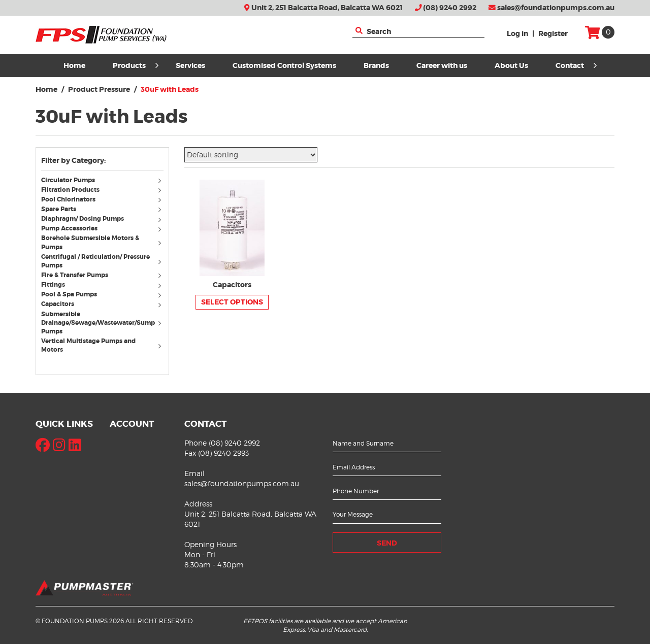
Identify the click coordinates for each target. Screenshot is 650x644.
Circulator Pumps (68, 180)
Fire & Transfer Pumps (75, 275)
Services (190, 65)
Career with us (442, 65)
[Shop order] (251, 155)
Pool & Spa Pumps (69, 294)
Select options (232, 302)
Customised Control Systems (284, 65)
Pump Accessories (69, 228)
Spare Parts (59, 209)
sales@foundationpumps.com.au (551, 8)
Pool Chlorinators (68, 199)
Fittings (53, 285)
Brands (376, 65)
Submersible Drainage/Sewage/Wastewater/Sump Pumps (98, 323)
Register (553, 33)
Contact (576, 65)
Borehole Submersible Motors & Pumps (90, 242)
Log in (517, 33)
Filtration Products (70, 190)
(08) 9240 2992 (446, 8)
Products (136, 65)
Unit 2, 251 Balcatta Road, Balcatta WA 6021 (323, 8)
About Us (511, 65)
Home (74, 65)
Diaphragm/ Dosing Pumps (83, 219)
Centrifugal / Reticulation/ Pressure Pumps (95, 261)
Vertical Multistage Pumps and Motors (88, 345)
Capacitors (58, 304)
